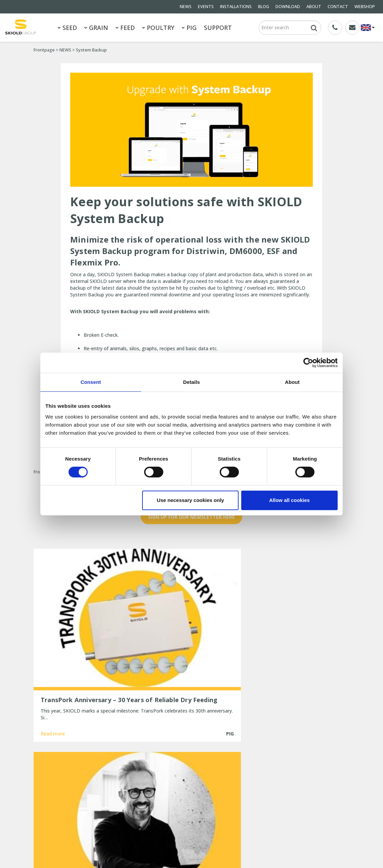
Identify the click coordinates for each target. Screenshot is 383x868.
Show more (192, 709)
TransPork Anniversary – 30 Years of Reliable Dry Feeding (187, 770)
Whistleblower (96, 812)
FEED (125, 28)
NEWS (186, 7)
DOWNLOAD (288, 7)
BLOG (264, 7)
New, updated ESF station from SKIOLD (192, 807)
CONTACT (338, 7)
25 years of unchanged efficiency (184, 816)
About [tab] (292, 382)
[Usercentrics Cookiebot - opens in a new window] (308, 363)
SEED (67, 28)
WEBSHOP (365, 7)
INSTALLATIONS (236, 7)
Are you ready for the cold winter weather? (184, 795)
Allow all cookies (289, 500)
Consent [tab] (91, 382)
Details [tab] (191, 382)
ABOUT (314, 7)
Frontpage (44, 50)
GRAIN (96, 28)
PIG (189, 28)
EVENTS (206, 7)
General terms (49, 785)
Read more (53, 683)
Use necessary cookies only (190, 500)
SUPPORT (218, 28)
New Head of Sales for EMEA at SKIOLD (191, 782)
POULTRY (158, 28)
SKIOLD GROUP (91, 847)
